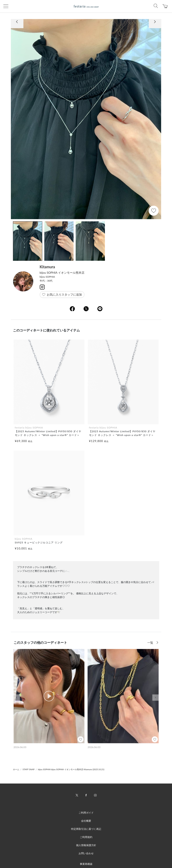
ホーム (16, 769)
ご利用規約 (86, 837)
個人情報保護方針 (86, 845)
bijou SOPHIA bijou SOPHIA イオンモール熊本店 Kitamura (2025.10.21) (71, 769)
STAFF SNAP (29, 769)
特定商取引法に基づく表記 (86, 829)
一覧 (151, 643)
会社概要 (86, 821)
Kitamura (47, 267)
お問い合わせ (86, 853)
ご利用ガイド (86, 813)
